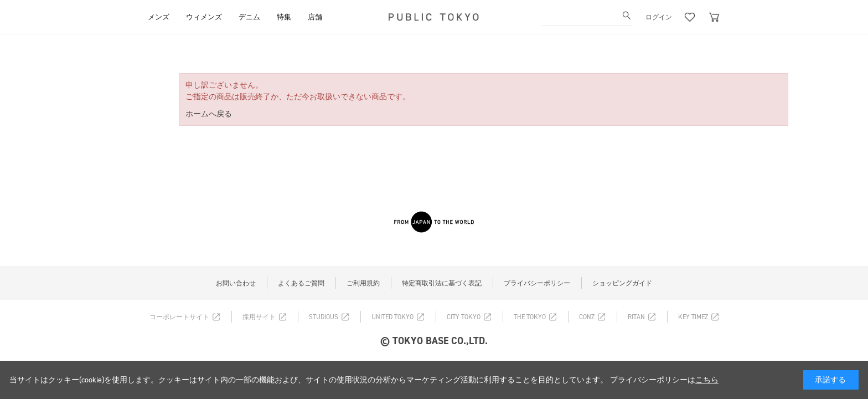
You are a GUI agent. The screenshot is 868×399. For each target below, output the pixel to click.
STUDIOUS (324, 317)
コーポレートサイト (179, 317)
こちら (707, 380)
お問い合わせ (236, 283)
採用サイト (259, 317)
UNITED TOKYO (392, 317)
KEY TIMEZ (693, 317)
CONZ (587, 317)
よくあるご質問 (301, 283)
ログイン (659, 17)
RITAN (636, 317)
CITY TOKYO (464, 317)
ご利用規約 (363, 283)
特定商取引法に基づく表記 (442, 283)
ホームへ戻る (209, 114)
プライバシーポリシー (537, 283)
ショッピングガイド (622, 283)
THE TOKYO (530, 317)
